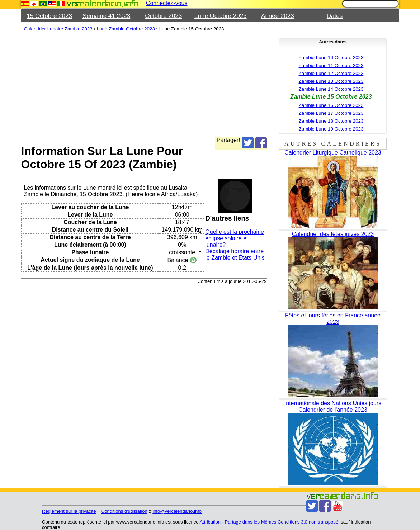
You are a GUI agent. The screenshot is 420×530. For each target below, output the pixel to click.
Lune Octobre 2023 (221, 16)
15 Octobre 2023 (49, 16)
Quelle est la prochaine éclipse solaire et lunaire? (235, 238)
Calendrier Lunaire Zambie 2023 (58, 29)
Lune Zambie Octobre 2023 (126, 29)
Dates (335, 16)
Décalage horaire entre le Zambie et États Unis (235, 254)
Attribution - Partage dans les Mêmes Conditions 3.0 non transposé (269, 522)
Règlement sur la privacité (69, 511)
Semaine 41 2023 (106, 16)
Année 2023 (278, 16)
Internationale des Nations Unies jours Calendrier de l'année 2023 (333, 406)
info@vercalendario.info (177, 511)
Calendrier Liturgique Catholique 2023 (333, 153)
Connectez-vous (167, 3)
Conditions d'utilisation (124, 511)
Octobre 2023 (163, 16)
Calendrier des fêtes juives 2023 (333, 234)
